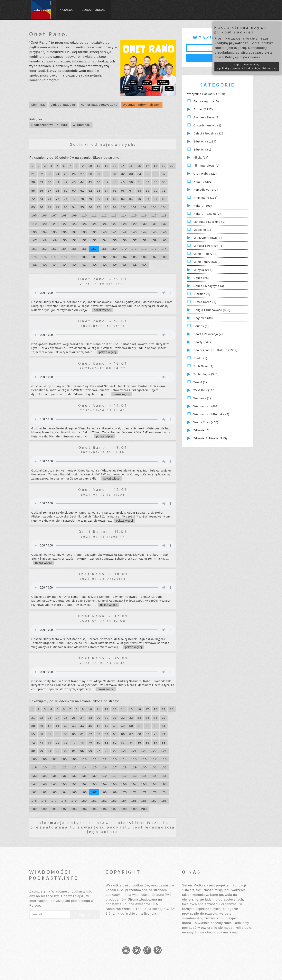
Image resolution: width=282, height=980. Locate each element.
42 (66, 182)
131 (154, 224)
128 (124, 224)
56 (41, 191)
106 (44, 215)
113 (114, 215)
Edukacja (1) (202, 150)
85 (139, 199)
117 (154, 215)
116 (144, 215)
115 (134, 215)
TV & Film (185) (205, 390)
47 (107, 182)
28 (90, 174)
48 (115, 182)
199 (134, 265)
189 (34, 265)
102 (144, 207)
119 (34, 224)
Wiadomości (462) (206, 406)
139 (94, 232)
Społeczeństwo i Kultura (49, 125)
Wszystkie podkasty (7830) (206, 94)
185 (134, 257)
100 (124, 207)
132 (164, 224)
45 (90, 182)
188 (164, 257)
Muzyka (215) (203, 270)
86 (148, 199)
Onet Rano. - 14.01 (103, 405)
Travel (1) (200, 382)
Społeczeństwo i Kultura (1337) (216, 350)
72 (33, 199)
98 (107, 207)
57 (49, 191)
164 (64, 249)
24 (58, 174)
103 (154, 207)
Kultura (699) (203, 206)
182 (104, 257)
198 (124, 265)
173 (154, 249)
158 (144, 240)
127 (114, 224)
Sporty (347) (202, 342)
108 (64, 215)
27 (82, 174)
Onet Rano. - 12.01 (103, 489)
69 (148, 191)
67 (131, 191)
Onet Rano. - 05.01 (103, 658)
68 (139, 191)
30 (107, 174)
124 (84, 224)
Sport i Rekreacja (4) (208, 334)
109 (74, 215)
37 (164, 174)
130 (144, 224)
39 (41, 182)
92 (58, 207)
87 (156, 199)
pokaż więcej (102, 310)
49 (123, 182)
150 (64, 240)
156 (124, 240)
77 (74, 199)
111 (94, 215)
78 (82, 199)
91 (49, 207)
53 (156, 182)
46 (99, 182)
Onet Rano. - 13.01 (103, 447)
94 (74, 207)
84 (131, 199)
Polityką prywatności (232, 43)
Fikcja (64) (201, 158)
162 (44, 249)
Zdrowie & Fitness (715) (210, 438)
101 (134, 207)
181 (94, 257)
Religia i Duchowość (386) (212, 310)
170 (124, 249)
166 (84, 249)
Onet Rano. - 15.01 (103, 363)
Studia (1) (200, 358)
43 (74, 182)
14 (123, 166)
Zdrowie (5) (202, 430)
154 (104, 240)
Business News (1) (207, 117)
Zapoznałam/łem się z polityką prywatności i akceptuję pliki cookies (247, 66)
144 (144, 232)
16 (139, 166)
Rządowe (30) (203, 318)
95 (82, 207)
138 (84, 232)
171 (134, 249)
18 (156, 166)
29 (99, 174)
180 (84, 257)
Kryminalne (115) (206, 198)
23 (49, 174)
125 (94, 224)
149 (54, 240)
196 (104, 265)
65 (115, 191)
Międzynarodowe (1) (208, 238)
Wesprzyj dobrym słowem (142, 105)
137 (74, 232)
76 (66, 199)
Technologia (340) (206, 374)
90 (41, 207)
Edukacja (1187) (205, 142)
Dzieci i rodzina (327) (209, 133)
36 (156, 174)
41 (58, 182)
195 (94, 265)
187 (154, 257)
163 (54, 249)
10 (90, 166)
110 (84, 215)
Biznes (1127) (203, 109)
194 (84, 265)
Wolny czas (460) (206, 422)
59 (66, 191)
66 (123, 191)
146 (164, 232)
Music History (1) (205, 254)
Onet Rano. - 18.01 (103, 321)
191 (54, 265)
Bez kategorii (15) (206, 101)
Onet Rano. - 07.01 (103, 616)
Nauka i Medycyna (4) (209, 286)
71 (164, 191)
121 (54, 224)
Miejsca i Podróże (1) (208, 246)
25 (66, 174)
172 (144, 249)
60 (74, 191)
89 (33, 207)
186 (144, 257)
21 (33, 174)
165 (74, 249)
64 (107, 191)
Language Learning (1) (209, 222)
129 (134, 224)
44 (82, 182)
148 (44, 240)
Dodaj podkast (94, 10)
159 (154, 240)
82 (115, 199)
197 (114, 265)
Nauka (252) (202, 278)
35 (148, 174)
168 (104, 249)
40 (49, 182)
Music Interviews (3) (208, 262)
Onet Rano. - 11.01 (103, 531)
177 (54, 257)
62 (90, 191)
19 (164, 166)
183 (114, 257)
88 (164, 199)
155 (114, 240)
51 (139, 182)
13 (115, 166)
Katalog (67, 10)
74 (49, 199)
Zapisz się (85, 915)
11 (98, 166)
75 (58, 199)
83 (123, 199)
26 (74, 174)
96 (90, 207)
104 (164, 207)
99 (115, 207)
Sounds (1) (201, 326)
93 (66, 207)
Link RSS (38, 105)
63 (99, 191)
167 (94, 249)
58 (58, 191)
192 (64, 265)
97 (99, 207)
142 (124, 232)
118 (164, 215)
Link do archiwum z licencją (135, 914)
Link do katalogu (63, 105)
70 (156, 191)
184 (124, 257)
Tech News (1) (203, 366)
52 (148, 182)
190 (44, 265)
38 (33, 182)
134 (44, 232)
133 (34, 232)
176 (44, 257)
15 (131, 166)
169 (114, 249)
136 (64, 232)
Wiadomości (82, 125)
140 (104, 232)
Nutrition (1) (202, 294)
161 (34, 249)
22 (41, 174)
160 (164, 240)
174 (164, 249)
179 (74, 257)
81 (107, 199)
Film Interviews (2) (207, 166)
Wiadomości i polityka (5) (211, 414)
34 (139, 174)
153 (94, 240)
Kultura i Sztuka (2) (207, 214)
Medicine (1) (202, 230)
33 (131, 174)
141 (114, 232)
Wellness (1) (202, 398)
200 (144, 265)
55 (33, 191)
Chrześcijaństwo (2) (207, 125)
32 (123, 174)
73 (41, 199)
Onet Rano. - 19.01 (103, 279)
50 (131, 182)
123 (74, 224)
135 (54, 232)
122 (64, 224)
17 (147, 166)
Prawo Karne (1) (205, 302)
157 (134, 240)
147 (34, 240)
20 (172, 166)
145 (154, 232)
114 (124, 215)
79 (90, 199)
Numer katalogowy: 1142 (99, 105)
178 (64, 257)
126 (104, 224)
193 (74, 265)
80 (99, 199)
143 (134, 232)
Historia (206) (203, 182)
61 (82, 191)
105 (34, 215)
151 (74, 240)
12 (106, 166)
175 (34, 257)
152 (84, 240)
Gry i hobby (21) (205, 174)
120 (44, 224)
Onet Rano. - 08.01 (103, 574)
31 (115, 174)
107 (54, 215)
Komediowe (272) (206, 190)
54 (164, 182)
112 (104, 215)
